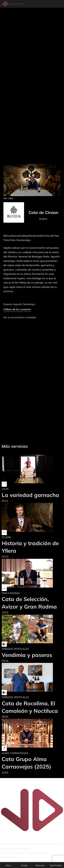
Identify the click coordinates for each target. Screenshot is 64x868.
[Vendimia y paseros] (27, 629)
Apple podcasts (46, 861)
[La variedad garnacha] (30, 469)
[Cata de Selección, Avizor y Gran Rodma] (32, 573)
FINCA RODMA (11, 593)
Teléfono (12, 857)
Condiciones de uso (38, 853)
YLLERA (6, 537)
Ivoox (12, 861)
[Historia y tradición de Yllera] (32, 517)
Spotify (4, 861)
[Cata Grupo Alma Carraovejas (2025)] (32, 733)
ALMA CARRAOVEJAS (15, 753)
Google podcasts (26, 861)
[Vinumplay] (13, 4)
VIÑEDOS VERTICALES (15, 649)
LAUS (5, 489)
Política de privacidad (13, 853)
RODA (43, 219)
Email (3, 857)
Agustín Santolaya (24, 304)
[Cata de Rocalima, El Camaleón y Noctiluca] (32, 677)
